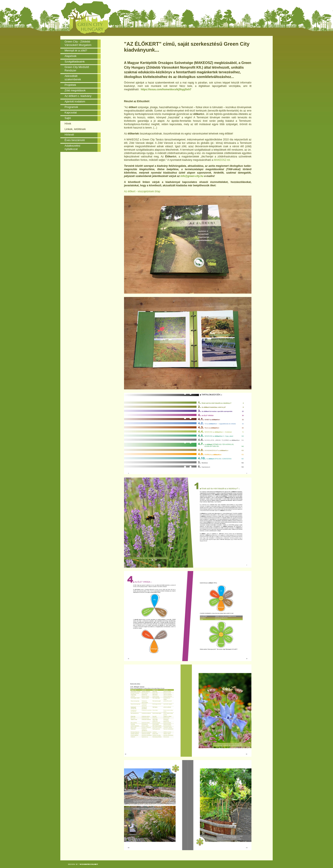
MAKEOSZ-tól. (222, 160)
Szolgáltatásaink (75, 61)
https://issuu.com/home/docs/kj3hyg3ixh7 (166, 89)
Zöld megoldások (75, 90)
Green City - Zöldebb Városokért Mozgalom (78, 43)
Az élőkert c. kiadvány (78, 96)
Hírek (68, 124)
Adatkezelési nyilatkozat (72, 147)
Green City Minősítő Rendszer (77, 69)
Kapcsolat (71, 112)
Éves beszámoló (75, 140)
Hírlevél (69, 135)
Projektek (70, 85)
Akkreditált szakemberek (73, 78)
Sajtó (68, 118)
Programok (71, 107)
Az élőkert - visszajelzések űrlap (142, 191)
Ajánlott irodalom (75, 101)
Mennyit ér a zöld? (76, 50)
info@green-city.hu (192, 176)
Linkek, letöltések (75, 129)
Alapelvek (71, 56)
